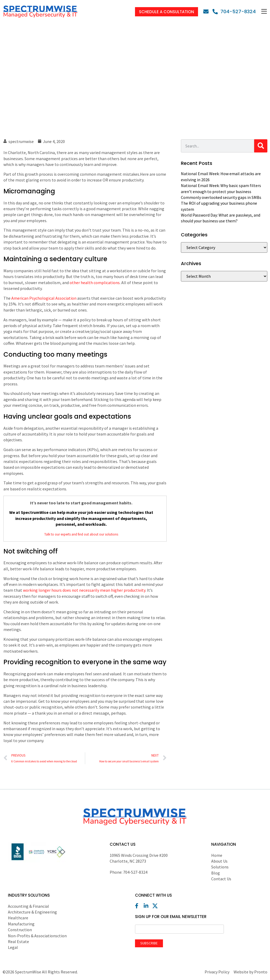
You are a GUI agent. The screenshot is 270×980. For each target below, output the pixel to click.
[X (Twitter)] (156, 906)
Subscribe (149, 943)
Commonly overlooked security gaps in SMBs (221, 197)
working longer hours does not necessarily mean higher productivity (84, 590)
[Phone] (234, 11)
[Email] (207, 12)
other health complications (95, 283)
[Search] (261, 146)
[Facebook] (139, 906)
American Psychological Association (44, 298)
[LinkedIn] (148, 906)
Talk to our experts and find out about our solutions (81, 534)
